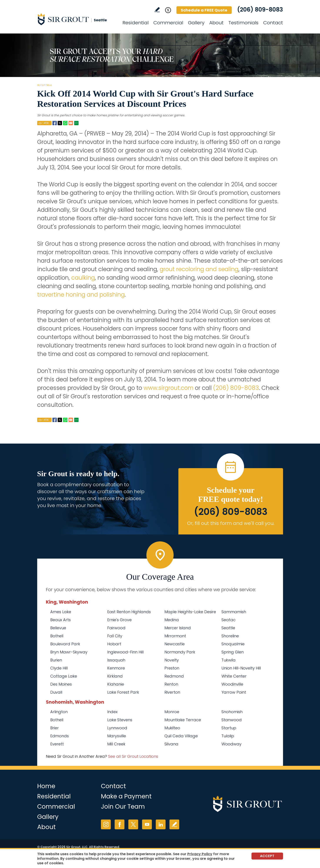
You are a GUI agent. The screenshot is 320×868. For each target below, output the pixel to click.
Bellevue (58, 628)
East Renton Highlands (129, 612)
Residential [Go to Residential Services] (136, 23)
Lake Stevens (120, 720)
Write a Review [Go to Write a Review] (157, 10)
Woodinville (232, 684)
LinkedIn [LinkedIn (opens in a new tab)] (161, 824)
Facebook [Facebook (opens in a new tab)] (120, 824)
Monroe (172, 712)
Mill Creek (116, 744)
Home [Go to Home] (40, 85)
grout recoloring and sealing (199, 269)
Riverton (172, 692)
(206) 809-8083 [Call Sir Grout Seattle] (260, 10)
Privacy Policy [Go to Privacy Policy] (200, 854)
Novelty (172, 660)
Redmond (174, 676)
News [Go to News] (49, 85)
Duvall (56, 692)
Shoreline (230, 636)
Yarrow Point (234, 692)
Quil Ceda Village (181, 736)
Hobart (114, 644)
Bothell (57, 636)
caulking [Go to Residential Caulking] (82, 278)
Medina (172, 620)
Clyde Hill (59, 668)
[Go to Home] (76, 19)
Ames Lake (61, 612)
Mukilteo (172, 728)
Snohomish (232, 712)
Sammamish (234, 612)
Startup (229, 728)
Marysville (117, 736)
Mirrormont (175, 636)
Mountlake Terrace (183, 720)
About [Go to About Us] (216, 23)
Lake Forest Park (123, 692)
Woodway (231, 744)
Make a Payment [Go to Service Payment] (126, 796)
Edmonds (59, 736)
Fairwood (116, 628)
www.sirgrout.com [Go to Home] (168, 388)
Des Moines (61, 684)
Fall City (115, 636)
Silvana (171, 744)
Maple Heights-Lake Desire (190, 612)
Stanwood (232, 720)
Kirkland (115, 676)
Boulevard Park (65, 644)
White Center (234, 676)
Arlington (59, 712)
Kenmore (116, 668)
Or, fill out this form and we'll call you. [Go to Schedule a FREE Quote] (231, 523)
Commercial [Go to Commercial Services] (168, 23)
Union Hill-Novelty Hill (241, 668)
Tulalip (228, 736)
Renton (171, 684)
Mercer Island (178, 628)
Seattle (228, 628)
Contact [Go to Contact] (273, 23)
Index (112, 712)
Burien (56, 660)
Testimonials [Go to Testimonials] (243, 23)
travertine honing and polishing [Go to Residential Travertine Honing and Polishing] (81, 295)
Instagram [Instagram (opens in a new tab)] (106, 824)
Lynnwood (117, 728)
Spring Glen (233, 652)
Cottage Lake (64, 676)
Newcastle (175, 644)
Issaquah (116, 660)
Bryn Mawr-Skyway (69, 652)
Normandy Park (180, 652)
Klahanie (116, 684)
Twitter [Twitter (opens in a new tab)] (133, 824)
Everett (57, 744)
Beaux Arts (60, 620)
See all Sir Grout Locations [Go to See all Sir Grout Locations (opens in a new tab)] (133, 756)
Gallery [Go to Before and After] (196, 23)
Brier (54, 728)
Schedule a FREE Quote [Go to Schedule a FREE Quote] (204, 10)
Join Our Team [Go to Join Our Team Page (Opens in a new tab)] (123, 807)
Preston (172, 668)
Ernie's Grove (119, 620)
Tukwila (229, 660)
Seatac (229, 620)
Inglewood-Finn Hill (125, 652)
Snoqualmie (233, 644)
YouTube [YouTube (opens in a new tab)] (147, 824)
